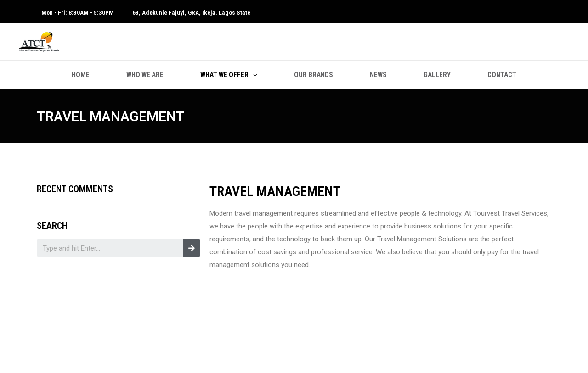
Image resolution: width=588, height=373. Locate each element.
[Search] (192, 248)
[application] (253, 75)
